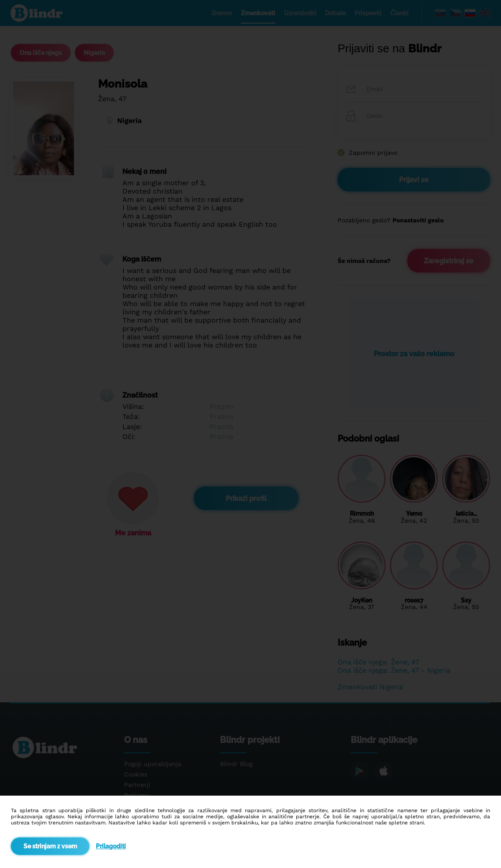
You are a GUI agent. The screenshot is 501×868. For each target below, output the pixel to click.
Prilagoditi (111, 846)
